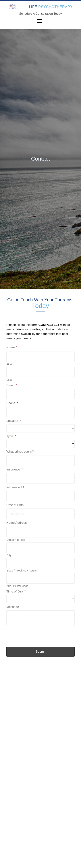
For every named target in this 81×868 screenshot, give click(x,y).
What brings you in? (20, 452)
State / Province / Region (22, 571)
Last (9, 380)
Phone (12, 403)
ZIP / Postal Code (17, 586)
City (9, 555)
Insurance (15, 469)
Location (14, 421)
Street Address (16, 540)
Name (12, 347)
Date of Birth (15, 505)
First (9, 364)
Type (11, 436)
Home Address (17, 523)
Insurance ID (15, 487)
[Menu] (40, 21)
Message (13, 607)
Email (12, 385)
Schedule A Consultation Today (40, 14)
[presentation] (34, 634)
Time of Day (16, 591)
